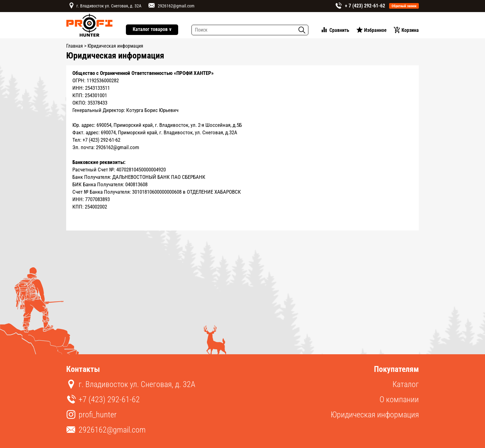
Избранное (375, 30)
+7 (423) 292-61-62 (109, 399)
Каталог (406, 384)
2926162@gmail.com (176, 6)
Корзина (410, 30)
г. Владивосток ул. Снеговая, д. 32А (109, 6)
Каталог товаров (152, 30)
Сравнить (339, 30)
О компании (399, 399)
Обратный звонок (404, 6)
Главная (75, 46)
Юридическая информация (375, 415)
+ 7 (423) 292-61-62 (365, 6)
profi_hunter (98, 415)
